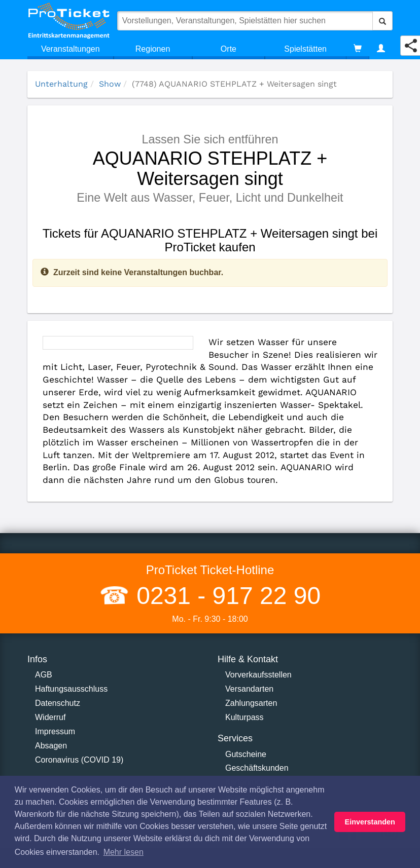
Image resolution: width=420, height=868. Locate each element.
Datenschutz (58, 703)
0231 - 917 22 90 (225, 596)
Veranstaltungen (71, 49)
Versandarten (249, 689)
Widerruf (50, 717)
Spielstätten (305, 49)
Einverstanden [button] (370, 822)
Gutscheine (246, 754)
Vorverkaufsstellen (258, 675)
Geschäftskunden (257, 768)
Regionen (153, 49)
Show (110, 84)
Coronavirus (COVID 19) (79, 760)
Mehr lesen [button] (124, 852)
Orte (229, 49)
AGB (44, 675)
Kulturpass (244, 717)
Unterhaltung (61, 84)
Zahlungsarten (251, 703)
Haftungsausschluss (71, 689)
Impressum (55, 731)
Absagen (51, 746)
